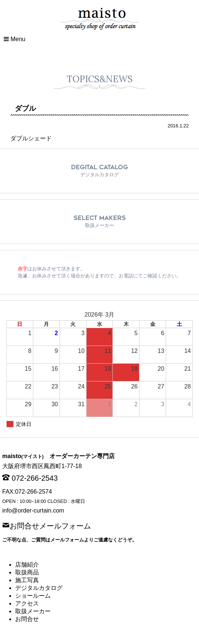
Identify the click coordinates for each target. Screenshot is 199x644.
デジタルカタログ (39, 588)
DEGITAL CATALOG (99, 171)
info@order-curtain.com (33, 510)
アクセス (27, 603)
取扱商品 (27, 572)
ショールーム (33, 596)
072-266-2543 (35, 478)
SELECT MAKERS (100, 221)
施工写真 (27, 580)
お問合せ (27, 619)
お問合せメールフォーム (50, 525)
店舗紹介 (27, 565)
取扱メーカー (33, 611)
